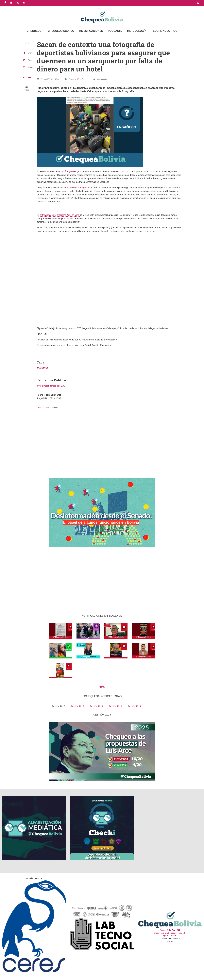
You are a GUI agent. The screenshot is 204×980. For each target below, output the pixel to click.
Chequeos (34, 31)
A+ (30, 77)
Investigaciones (91, 31)
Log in (41, 408)
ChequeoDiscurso (61, 31)
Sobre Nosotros (165, 31)
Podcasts (115, 31)
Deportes (43, 368)
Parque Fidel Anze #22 (170, 930)
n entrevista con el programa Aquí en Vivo (59, 215)
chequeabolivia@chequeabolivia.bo (170, 933)
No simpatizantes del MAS (52, 386)
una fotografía (68, 171)
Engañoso (82, 79)
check (27, 43)
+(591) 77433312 (170, 936)
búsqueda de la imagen (76, 188)
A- (24, 77)
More (101, 687)
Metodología (137, 31)
